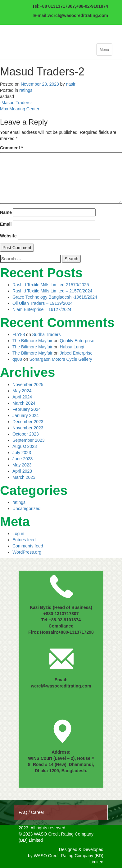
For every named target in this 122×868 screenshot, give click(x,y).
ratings (26, 90)
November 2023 (28, 428)
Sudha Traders (47, 334)
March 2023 (24, 477)
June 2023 (23, 459)
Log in (18, 534)
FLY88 (19, 334)
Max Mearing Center (20, 109)
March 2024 (24, 403)
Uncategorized (26, 508)
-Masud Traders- (16, 103)
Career (38, 812)
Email (6, 224)
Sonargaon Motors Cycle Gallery (61, 359)
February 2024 (27, 409)
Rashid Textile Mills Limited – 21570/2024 (52, 291)
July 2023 (22, 453)
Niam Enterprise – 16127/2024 (42, 309)
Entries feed (24, 540)
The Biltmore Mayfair (32, 341)
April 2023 (22, 471)
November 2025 (28, 385)
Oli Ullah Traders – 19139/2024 (43, 303)
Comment (11, 148)
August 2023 (25, 446)
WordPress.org (27, 552)
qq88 (17, 359)
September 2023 (29, 440)
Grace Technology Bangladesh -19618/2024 (55, 297)
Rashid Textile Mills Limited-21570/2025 (51, 285)
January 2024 (26, 415)
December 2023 (28, 422)
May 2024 (22, 391)
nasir (70, 84)
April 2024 (22, 397)
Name (6, 212)
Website (8, 236)
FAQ (24, 812)
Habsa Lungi (72, 347)
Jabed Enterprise (76, 353)
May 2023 (22, 465)
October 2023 (26, 434)
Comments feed (28, 546)
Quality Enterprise (77, 341)
